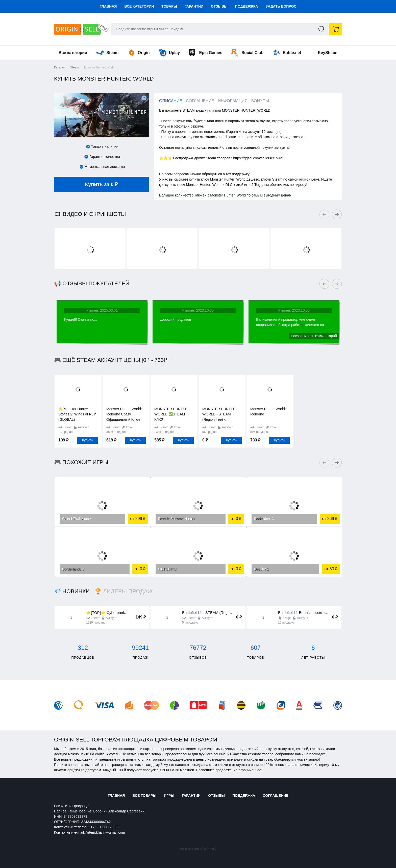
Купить (87, 440)
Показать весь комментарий (314, 336)
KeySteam (328, 53)
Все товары (144, 796)
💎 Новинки (72, 591)
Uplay (169, 53)
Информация (233, 101)
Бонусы (260, 101)
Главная (108, 6)
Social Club (247, 53)
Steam (107, 53)
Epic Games (206, 53)
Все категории (139, 6)
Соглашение (200, 101)
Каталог (60, 67)
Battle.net (287, 53)
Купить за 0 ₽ (116, 182)
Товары (169, 6)
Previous (324, 214)
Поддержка (247, 6)
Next (337, 214)
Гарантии (194, 6)
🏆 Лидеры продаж (124, 591)
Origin (139, 53)
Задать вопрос (281, 6)
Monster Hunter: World (99, 67)
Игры (169, 796)
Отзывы (219, 6)
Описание (171, 101)
